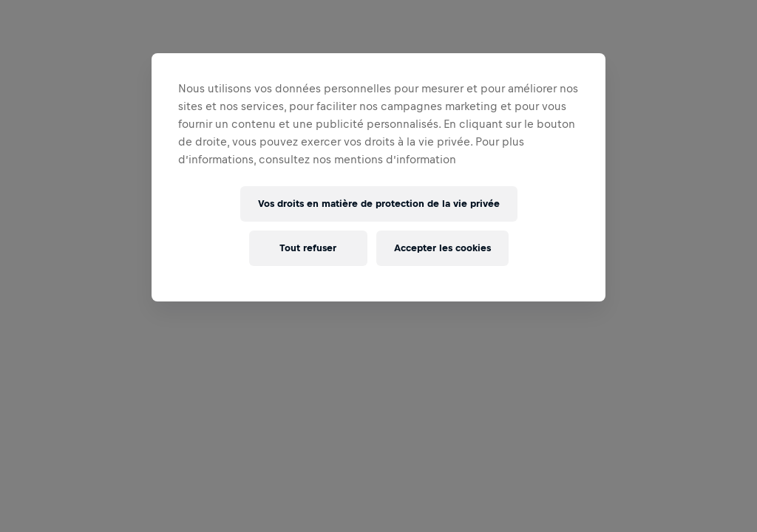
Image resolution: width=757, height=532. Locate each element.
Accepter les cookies (442, 248)
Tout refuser (308, 248)
